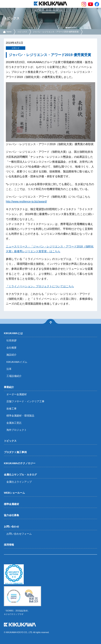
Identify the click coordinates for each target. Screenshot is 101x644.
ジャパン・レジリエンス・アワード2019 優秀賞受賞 (56, 32)
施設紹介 (11, 355)
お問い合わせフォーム (19, 534)
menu (4, 4)
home (9, 32)
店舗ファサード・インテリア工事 (25, 401)
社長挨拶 (11, 340)
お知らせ (16, 48)
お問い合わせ (11, 527)
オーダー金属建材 (17, 394)
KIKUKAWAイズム (17, 362)
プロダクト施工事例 (15, 452)
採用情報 (9, 545)
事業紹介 (9, 387)
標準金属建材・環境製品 (20, 416)
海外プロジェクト (17, 430)
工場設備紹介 (14, 376)
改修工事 (11, 409)
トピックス (22, 32)
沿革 (9, 369)
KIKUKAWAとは (13, 333)
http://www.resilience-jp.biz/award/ (26, 202)
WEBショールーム (14, 493)
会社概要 (11, 348)
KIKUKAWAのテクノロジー (20, 463)
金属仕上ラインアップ (19, 482)
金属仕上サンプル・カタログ (20, 475)
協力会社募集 (11, 515)
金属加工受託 (14, 423)
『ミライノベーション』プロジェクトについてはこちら (40, 286)
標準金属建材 (11, 504)
